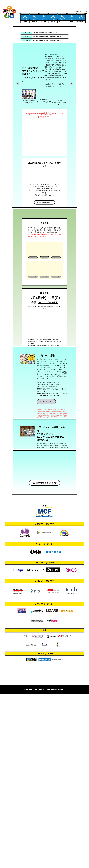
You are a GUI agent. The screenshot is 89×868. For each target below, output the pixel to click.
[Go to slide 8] (48, 125)
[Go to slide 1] (39, 125)
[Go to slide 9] (49, 125)
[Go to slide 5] (44, 125)
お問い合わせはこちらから (80, 11)
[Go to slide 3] (42, 125)
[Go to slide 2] (41, 125)
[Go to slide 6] (46, 125)
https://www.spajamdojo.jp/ (46, 545)
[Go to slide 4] (43, 125)
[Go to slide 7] (47, 125)
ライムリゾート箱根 (48, 397)
